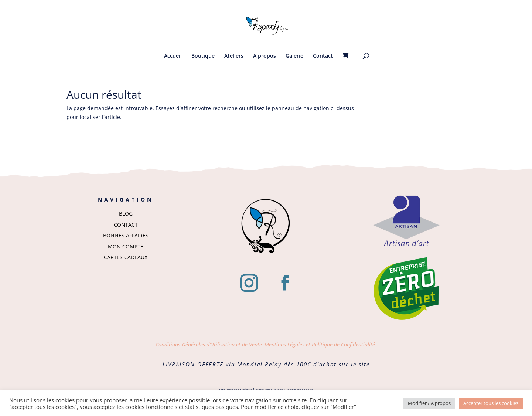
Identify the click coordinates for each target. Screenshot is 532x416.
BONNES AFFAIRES (126, 235)
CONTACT (126, 225)
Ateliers (234, 56)
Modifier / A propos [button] (429, 403)
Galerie (294, 56)
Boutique (203, 56)
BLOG (126, 214)
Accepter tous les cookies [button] (491, 403)
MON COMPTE (126, 246)
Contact (323, 56)
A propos (265, 56)
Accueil (173, 56)
